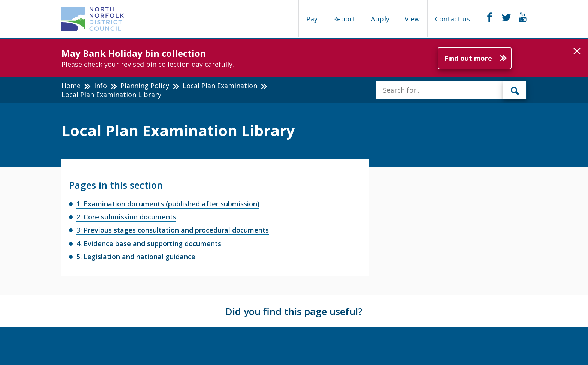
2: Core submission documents (126, 217)
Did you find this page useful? (294, 311)
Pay (312, 19)
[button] (577, 51)
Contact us (452, 19)
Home (71, 86)
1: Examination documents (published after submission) (168, 204)
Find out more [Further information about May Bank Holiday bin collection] (468, 58)
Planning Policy (145, 86)
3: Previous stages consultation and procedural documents (173, 230)
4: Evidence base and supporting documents (149, 243)
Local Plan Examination (220, 86)
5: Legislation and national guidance (136, 257)
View (412, 19)
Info (100, 86)
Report (344, 19)
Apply (380, 19)
